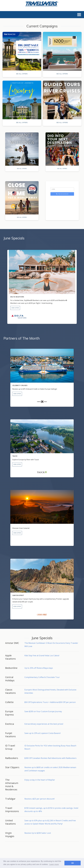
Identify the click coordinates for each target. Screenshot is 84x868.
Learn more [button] (54, 864)
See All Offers (22, 74)
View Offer (32, 294)
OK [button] (73, 863)
